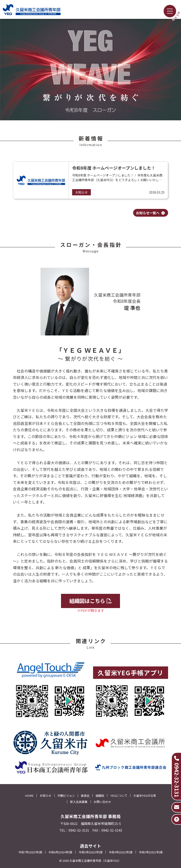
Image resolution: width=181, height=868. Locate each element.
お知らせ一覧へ (151, 213)
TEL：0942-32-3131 (74, 830)
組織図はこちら (91, 601)
